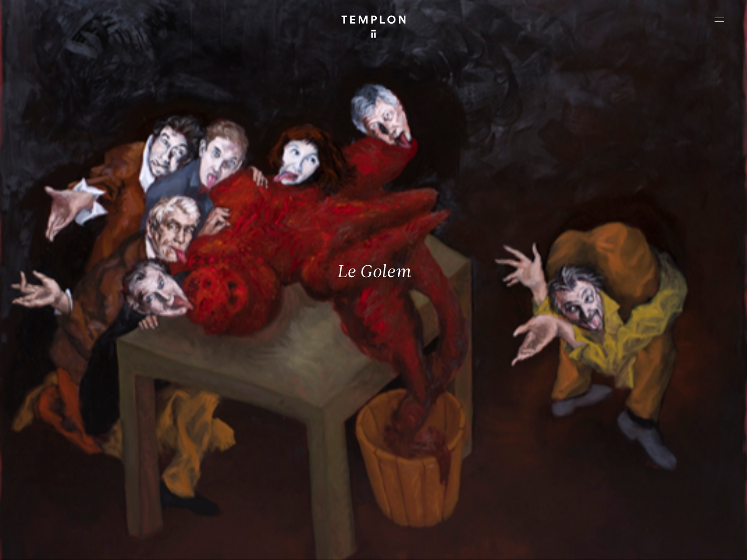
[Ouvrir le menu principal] (719, 20)
